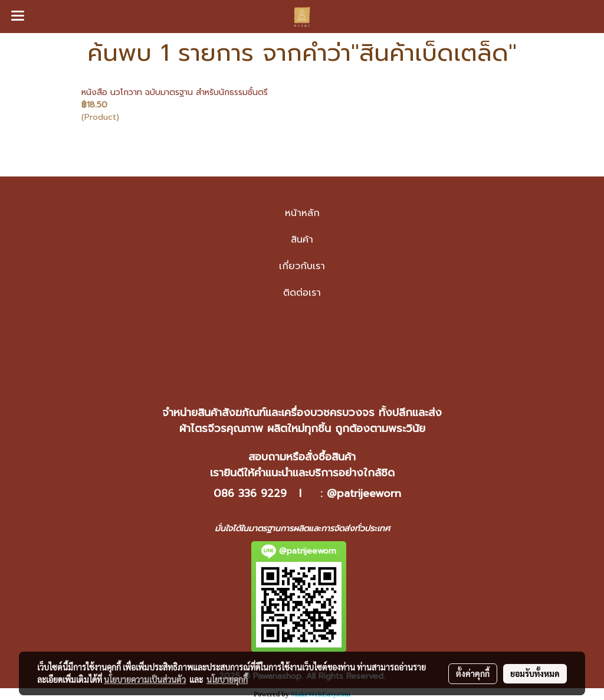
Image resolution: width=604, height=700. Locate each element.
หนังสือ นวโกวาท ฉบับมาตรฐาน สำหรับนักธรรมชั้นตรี (175, 92)
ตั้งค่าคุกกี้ (473, 673)
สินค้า (302, 240)
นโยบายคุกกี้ (227, 679)
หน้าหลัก (302, 213)
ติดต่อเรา (302, 293)
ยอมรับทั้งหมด (535, 673)
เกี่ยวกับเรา (302, 266)
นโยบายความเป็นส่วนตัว (145, 679)
